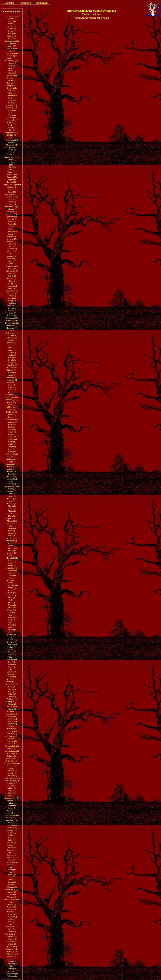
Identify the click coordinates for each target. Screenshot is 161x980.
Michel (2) (12, 546)
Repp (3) (12, 687)
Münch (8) (12, 565)
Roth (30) (12, 696)
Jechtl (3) (12, 360)
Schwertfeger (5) (12, 781)
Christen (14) (12, 105)
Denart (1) (12, 137)
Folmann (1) (12, 212)
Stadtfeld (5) (12, 828)
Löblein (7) (12, 504)
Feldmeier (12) (12, 197)
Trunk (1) (12, 882)
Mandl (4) (12, 508)
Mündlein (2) (12, 568)
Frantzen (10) (12, 214)
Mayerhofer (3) (12, 518)
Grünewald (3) (12, 271)
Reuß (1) (12, 692)
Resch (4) (12, 689)
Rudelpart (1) (12, 701)
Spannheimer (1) (12, 815)
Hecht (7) (12, 303)
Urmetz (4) (12, 897)
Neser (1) (12, 575)
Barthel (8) (12, 36)
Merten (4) (12, 533)
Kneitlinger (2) (12, 400)
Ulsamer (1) (12, 887)
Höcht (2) (12, 355)
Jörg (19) (12, 363)
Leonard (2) (12, 479)
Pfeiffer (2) (12, 642)
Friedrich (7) (12, 219)
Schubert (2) (12, 771)
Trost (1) (12, 877)
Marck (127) (12, 513)
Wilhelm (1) (12, 936)
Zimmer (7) (12, 964)
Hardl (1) (12, 298)
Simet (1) (12, 805)
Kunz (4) (12, 452)
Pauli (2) (12, 627)
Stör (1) (12, 852)
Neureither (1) (12, 585)
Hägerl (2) (12, 345)
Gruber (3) (12, 264)
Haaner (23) (12, 286)
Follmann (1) (12, 209)
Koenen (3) (12, 402)
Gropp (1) (12, 261)
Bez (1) (12, 51)
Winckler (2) (12, 939)
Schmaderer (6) (12, 744)
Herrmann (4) (12, 320)
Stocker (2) (12, 842)
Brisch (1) (12, 71)
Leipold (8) (12, 476)
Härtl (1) (12, 350)
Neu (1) (12, 578)
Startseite (9, 3)
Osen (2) (12, 602)
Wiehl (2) (12, 932)
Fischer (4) (12, 204)
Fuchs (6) (12, 224)
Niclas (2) (12, 588)
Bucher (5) (12, 80)
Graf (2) (12, 254)
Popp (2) (12, 662)
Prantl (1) (12, 664)
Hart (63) (12, 301)
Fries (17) (12, 221)
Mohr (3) (12, 551)
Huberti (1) (12, 343)
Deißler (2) (12, 135)
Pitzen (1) (12, 654)
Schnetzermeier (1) (12, 763)
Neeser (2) (12, 573)
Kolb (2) (12, 410)
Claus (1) (12, 115)
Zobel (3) (12, 969)
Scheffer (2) (12, 719)
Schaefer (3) (12, 711)
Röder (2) (12, 704)
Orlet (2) (12, 598)
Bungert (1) (12, 88)
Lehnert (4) (12, 471)
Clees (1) (12, 118)
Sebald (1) (12, 791)
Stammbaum (42, 3)
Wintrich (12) (12, 949)
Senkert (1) (12, 800)
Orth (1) (12, 600)
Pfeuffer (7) (12, 645)
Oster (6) (12, 607)
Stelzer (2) (12, 840)
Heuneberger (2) (12, 323)
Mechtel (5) (12, 521)
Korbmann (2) (12, 419)
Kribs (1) (12, 442)
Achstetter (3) (12, 16)
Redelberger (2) (12, 674)
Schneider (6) (12, 761)
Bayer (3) (12, 43)
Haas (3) (12, 288)
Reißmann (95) (12, 684)
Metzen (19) (12, 538)
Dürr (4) (12, 155)
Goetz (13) (12, 251)
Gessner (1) (12, 239)
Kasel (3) (12, 372)
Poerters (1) (12, 659)
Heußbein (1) (12, 325)
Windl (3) (12, 944)
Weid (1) (12, 922)
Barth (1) (12, 33)
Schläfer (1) (12, 741)
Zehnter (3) (12, 956)
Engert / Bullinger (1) (12, 184)
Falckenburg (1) (12, 194)
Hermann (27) (12, 318)
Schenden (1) (12, 726)
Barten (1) (12, 31)
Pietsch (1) (12, 649)
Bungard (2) (12, 85)
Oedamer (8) (12, 595)
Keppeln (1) (12, 380)
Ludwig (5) (12, 499)
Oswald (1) (12, 610)
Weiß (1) (12, 929)
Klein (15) (12, 392)
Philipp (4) (12, 647)
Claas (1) (12, 110)
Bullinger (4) (12, 83)
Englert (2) (12, 187)
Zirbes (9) (12, 966)
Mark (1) (12, 516)
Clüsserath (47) (12, 120)
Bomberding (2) (12, 61)
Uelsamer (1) (12, 885)
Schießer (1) (12, 734)
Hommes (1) (12, 340)
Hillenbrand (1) (12, 333)
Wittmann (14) (12, 954)
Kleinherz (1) (12, 395)
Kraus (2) (12, 429)
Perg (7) (12, 637)
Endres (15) (12, 177)
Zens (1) (12, 959)
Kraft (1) (12, 427)
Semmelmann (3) (12, 798)
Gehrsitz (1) (12, 231)
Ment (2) (12, 531)
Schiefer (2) (12, 731)
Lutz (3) (12, 501)
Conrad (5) (12, 123)
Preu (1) (12, 669)
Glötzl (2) (12, 246)
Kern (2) (12, 385)
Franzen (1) (12, 217)
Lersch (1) (12, 481)
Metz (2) (12, 536)
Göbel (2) (12, 276)
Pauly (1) (12, 630)
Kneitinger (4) (12, 397)
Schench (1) (12, 724)
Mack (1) (12, 506)
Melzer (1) (12, 526)
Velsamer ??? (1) (12, 899)
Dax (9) (12, 130)
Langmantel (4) (12, 464)
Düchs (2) (12, 150)
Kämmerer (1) (12, 454)
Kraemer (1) (12, 422)
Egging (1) (12, 165)
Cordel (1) (12, 125)
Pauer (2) (12, 625)
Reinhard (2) (12, 679)
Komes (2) (12, 417)
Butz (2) (12, 93)
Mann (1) (12, 511)
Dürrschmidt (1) (12, 157)
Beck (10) (12, 46)
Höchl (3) (12, 353)
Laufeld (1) (12, 466)
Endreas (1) (12, 174)
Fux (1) (12, 226)
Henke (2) (12, 313)
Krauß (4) (12, 432)
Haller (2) (12, 296)
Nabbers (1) (12, 570)
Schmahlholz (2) (12, 746)
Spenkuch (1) (12, 818)
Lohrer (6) (12, 494)
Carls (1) (12, 103)
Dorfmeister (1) (12, 147)
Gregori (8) (12, 256)
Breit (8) (12, 66)
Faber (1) (12, 192)
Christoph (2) (12, 108)
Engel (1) (12, 179)
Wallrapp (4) (12, 909)
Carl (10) (12, 100)
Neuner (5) (12, 583)
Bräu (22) (12, 73)
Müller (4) (12, 563)
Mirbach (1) (12, 548)
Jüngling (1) (12, 365)
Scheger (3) (12, 721)
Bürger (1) (12, 98)
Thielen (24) (12, 865)
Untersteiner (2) (12, 889)
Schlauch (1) (12, 739)
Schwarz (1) (12, 776)
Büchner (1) (12, 95)
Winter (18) (12, 946)
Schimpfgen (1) (12, 736)
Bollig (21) (12, 58)
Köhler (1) (12, 457)
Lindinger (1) (12, 491)
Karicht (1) (12, 370)
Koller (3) (12, 414)
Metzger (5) (12, 541)
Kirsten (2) (12, 390)
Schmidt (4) (12, 753)
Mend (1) (12, 528)
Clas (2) (12, 113)
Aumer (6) (12, 26)
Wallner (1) (12, 907)
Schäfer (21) (12, 783)
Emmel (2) (12, 172)
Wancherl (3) (12, 912)
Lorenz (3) (12, 496)
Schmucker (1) (12, 758)
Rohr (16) (12, 694)
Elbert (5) (12, 167)
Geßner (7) (12, 241)
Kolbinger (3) (12, 412)
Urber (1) (12, 894)
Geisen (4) (12, 234)
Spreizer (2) (12, 825)
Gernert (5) (12, 236)
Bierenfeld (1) (12, 53)
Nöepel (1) (12, 590)
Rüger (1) (12, 709)
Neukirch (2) (12, 580)
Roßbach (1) (12, 699)
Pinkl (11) (12, 652)
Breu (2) (12, 68)
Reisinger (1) (12, 682)
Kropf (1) (12, 447)
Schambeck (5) (12, 714)
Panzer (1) (12, 622)
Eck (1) (12, 162)
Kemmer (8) (12, 377)
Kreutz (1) (12, 434)
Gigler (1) (12, 244)
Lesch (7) (12, 484)
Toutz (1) (12, 870)
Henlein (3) (12, 316)
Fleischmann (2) (12, 207)
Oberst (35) (12, 593)
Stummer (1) (12, 850)
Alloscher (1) (12, 19)
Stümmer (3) (12, 855)
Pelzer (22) (12, 635)
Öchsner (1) (12, 976)
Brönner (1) (12, 76)
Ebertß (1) (12, 160)
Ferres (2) (12, 202)
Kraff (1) (12, 424)
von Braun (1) (12, 974)
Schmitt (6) (12, 756)
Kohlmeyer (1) (12, 407)
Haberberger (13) (12, 291)
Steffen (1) (12, 835)
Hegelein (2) (12, 306)
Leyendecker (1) (12, 486)
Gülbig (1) (12, 283)
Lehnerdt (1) (12, 469)
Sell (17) (12, 795)
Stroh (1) (12, 847)
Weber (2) (12, 919)
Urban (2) (12, 892)
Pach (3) (12, 620)
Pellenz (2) (12, 632)
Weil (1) (12, 924)
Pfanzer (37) (12, 640)
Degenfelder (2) (12, 132)
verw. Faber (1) (12, 971)
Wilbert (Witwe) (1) (12, 934)
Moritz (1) (12, 555)
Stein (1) (12, 838)
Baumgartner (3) (12, 41)
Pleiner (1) (12, 657)
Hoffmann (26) (12, 338)
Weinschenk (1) (12, 927)
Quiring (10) (12, 672)
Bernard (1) (12, 48)
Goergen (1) (12, 249)
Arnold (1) (12, 24)
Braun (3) (12, 63)
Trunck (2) (12, 880)
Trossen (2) (12, 875)
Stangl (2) (12, 833)
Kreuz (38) (12, 437)
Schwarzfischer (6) (12, 778)
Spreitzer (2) (12, 823)
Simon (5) (12, 808)
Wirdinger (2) (12, 951)
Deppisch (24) (12, 140)
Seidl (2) (12, 793)
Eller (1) (12, 170)
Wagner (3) (12, 904)
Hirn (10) (12, 335)
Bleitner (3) (12, 56)
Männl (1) (12, 560)
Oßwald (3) (12, 617)
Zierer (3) (12, 961)
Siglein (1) (12, 803)
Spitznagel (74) (12, 820)
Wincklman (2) (12, 941)
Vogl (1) (12, 902)
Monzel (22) (12, 553)
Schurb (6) (12, 773)
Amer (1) (12, 21)
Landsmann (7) (12, 459)
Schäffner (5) (12, 786)
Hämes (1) (12, 348)
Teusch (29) (12, 862)
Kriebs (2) (12, 444)
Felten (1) (12, 199)
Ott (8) (12, 612)
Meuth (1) (12, 543)
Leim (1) (12, 474)
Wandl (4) (12, 914)
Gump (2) (12, 273)
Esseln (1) (12, 189)
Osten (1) (12, 605)
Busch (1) (12, 90)
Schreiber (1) (12, 768)
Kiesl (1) (12, 387)
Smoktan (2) (12, 810)
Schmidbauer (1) (12, 751)
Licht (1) (12, 489)
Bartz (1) (12, 38)
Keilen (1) (12, 375)
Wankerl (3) (12, 917)
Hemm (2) (12, 311)
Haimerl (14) (12, 293)
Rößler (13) (12, 706)
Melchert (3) (12, 523)
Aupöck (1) (12, 29)
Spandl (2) (12, 813)
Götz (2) (12, 281)
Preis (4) (12, 667)
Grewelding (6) (12, 259)
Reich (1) (12, 677)
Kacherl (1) (12, 367)
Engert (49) (12, 182)
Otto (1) (12, 615)
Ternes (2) (12, 860)
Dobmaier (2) (12, 145)
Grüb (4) (12, 269)
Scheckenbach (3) (12, 716)
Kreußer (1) (12, 439)
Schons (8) (12, 766)
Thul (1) (12, 867)
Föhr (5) (12, 229)
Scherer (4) (12, 729)
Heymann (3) (12, 328)
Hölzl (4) (12, 358)
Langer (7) (12, 461)
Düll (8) (12, 152)
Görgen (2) (12, 278)
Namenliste (26, 3)
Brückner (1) (12, 78)
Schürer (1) (12, 788)
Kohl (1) (12, 405)
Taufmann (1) (12, 857)
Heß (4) (12, 330)
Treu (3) (12, 872)
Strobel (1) (12, 845)
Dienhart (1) (12, 142)
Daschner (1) (12, 127)
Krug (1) (12, 449)
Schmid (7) (12, 748)
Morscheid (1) (12, 558)
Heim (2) (12, 308)
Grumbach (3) (12, 266)
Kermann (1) (12, 382)
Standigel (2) (12, 830)
